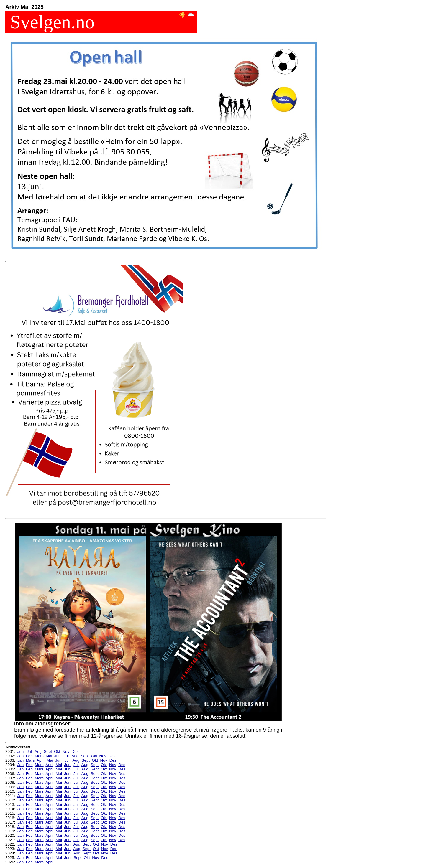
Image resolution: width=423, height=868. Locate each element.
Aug (38, 751)
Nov (66, 751)
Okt (57, 751)
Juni (21, 751)
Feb (29, 756)
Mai (49, 756)
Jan (21, 756)
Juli (30, 751)
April (41, 760)
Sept (48, 751)
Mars (39, 756)
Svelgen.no (50, 22)
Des (75, 751)
